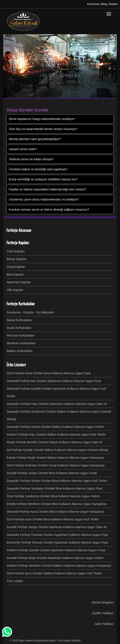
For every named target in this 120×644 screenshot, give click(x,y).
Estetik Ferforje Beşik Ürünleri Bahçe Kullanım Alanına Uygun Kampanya (55, 458)
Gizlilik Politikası (103, 613)
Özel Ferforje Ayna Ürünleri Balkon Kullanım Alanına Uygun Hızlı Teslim (54, 573)
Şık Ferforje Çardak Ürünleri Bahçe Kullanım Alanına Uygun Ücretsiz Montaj (57, 450)
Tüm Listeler (15, 581)
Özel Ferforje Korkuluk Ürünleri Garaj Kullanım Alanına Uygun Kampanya (55, 465)
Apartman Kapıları (19, 282)
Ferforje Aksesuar (19, 230)
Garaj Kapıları (16, 267)
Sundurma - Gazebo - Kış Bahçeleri (30, 312)
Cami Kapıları (16, 251)
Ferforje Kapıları (18, 243)
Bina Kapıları (15, 274)
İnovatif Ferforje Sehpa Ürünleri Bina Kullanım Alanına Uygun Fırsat (52, 473)
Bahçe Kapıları (17, 259)
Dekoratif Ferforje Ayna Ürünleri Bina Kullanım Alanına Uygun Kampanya (55, 512)
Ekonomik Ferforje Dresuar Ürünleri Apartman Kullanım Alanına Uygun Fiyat (57, 542)
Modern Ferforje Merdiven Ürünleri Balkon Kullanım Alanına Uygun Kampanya (59, 566)
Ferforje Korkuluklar (21, 304)
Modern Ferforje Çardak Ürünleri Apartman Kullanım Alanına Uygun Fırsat (56, 550)
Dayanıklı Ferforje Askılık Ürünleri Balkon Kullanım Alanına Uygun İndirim (55, 427)
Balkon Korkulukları (20, 351)
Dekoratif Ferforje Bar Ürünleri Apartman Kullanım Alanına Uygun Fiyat (54, 381)
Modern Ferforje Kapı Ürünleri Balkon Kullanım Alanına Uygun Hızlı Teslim (56, 434)
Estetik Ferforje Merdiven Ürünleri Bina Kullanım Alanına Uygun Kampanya (57, 504)
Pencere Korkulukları (21, 335)
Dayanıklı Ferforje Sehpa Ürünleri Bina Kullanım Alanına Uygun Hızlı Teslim (57, 481)
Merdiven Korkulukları (21, 343)
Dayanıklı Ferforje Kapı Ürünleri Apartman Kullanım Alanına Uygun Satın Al (57, 404)
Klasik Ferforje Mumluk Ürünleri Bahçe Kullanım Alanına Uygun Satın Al (54, 442)
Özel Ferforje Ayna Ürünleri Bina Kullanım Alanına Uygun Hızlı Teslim (53, 519)
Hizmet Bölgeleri (103, 602)
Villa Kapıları (15, 290)
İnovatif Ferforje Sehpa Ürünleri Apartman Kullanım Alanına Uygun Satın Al (57, 527)
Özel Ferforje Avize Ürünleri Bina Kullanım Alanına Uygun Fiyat (49, 373)
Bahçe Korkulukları (19, 320)
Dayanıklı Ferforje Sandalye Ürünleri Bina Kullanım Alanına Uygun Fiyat (55, 488)
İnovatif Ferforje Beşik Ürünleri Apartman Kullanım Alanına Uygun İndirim (55, 558)
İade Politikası (104, 624)
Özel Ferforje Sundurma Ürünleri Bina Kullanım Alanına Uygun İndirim (53, 496)
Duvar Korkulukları (19, 328)
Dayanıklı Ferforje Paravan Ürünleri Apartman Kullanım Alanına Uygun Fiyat (57, 535)
